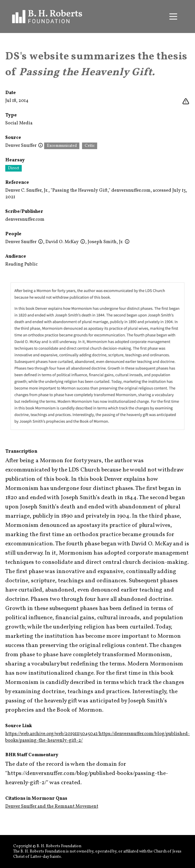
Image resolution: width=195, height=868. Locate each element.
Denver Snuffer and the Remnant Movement (52, 806)
